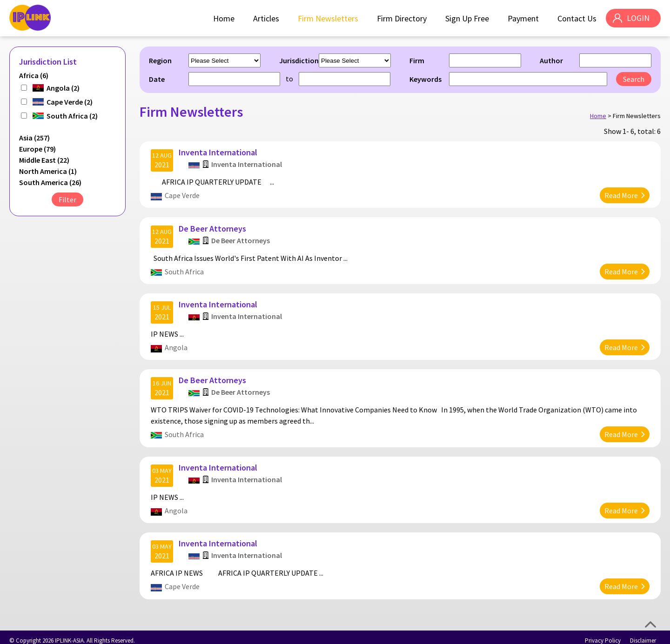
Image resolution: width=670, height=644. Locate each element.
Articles (266, 18)
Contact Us (576, 18)
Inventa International (218, 151)
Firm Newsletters (328, 18)
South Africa (185, 269)
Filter (67, 199)
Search (634, 79)
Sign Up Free (467, 18)
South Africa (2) (72, 116)
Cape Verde (183, 194)
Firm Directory (401, 18)
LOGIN (638, 18)
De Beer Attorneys (213, 226)
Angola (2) (63, 88)
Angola (177, 344)
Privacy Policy (603, 634)
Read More (621, 194)
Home (223, 18)
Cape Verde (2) (70, 102)
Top (650, 624)
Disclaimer (643, 634)
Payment (523, 18)
